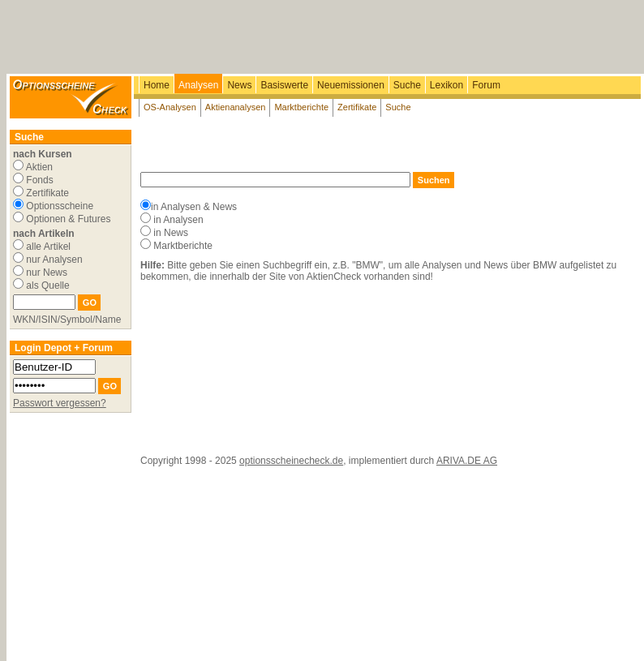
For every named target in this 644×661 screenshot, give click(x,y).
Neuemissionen (351, 85)
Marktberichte (301, 107)
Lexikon (447, 85)
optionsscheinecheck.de (291, 461)
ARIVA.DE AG (467, 461)
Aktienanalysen (236, 107)
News (239, 85)
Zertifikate (357, 107)
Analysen (198, 85)
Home (157, 85)
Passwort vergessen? (60, 403)
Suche (407, 85)
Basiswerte (284, 85)
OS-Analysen (170, 107)
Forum (486, 85)
